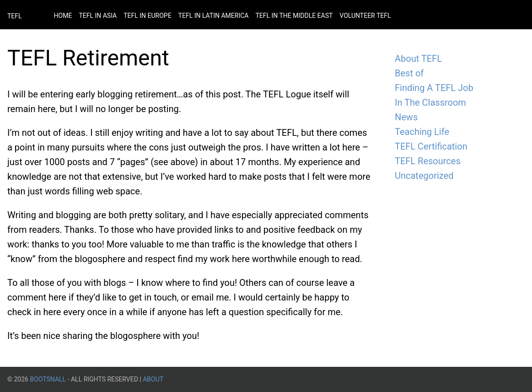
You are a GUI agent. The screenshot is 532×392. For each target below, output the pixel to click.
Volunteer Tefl (365, 16)
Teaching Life (422, 132)
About (153, 379)
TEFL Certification (431, 146)
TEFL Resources (428, 161)
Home (63, 16)
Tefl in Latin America (214, 16)
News (406, 117)
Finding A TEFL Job (434, 88)
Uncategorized (424, 176)
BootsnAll (48, 379)
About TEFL (418, 59)
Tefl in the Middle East (294, 16)
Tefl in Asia (98, 16)
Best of (409, 73)
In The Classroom (430, 102)
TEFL (15, 16)
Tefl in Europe (147, 16)
